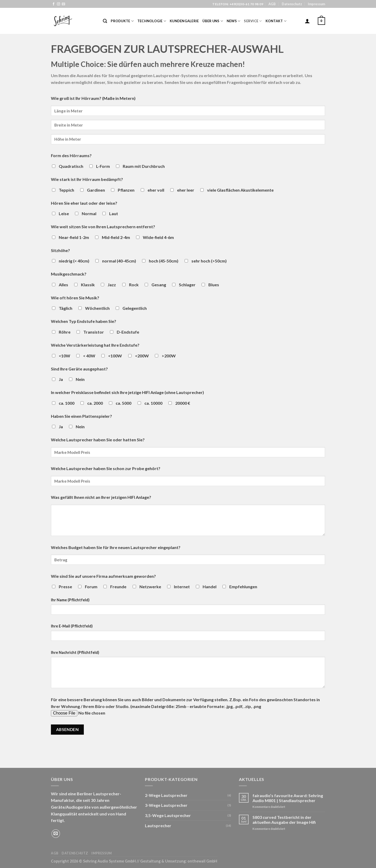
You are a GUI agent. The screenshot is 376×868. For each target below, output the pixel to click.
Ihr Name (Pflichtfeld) (70, 600)
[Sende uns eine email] (63, 4)
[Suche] (105, 21)
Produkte (122, 21)
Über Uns (213, 21)
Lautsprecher (158, 826)
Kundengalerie (184, 21)
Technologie (152, 21)
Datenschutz (292, 4)
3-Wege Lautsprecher (166, 805)
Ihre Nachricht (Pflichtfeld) (75, 652)
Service (253, 21)
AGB (272, 4)
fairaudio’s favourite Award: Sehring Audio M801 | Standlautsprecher (288, 798)
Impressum (316, 4)
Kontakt (276, 21)
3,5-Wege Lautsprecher (168, 815)
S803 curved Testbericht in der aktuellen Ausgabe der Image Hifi (284, 820)
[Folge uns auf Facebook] (54, 4)
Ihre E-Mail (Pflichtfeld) (72, 626)
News (233, 21)
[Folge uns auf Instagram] (58, 4)
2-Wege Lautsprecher (166, 795)
